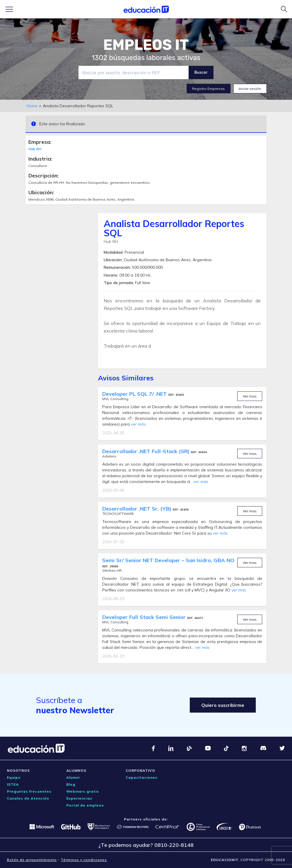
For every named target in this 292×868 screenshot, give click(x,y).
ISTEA (13, 784)
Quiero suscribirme (223, 705)
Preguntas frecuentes (29, 791)
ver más (138, 424)
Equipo (14, 777)
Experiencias (79, 798)
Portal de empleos (85, 805)
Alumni (73, 777)
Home (32, 106)
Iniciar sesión (250, 89)
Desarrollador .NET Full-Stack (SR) (147, 451)
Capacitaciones (142, 777)
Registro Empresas (208, 89)
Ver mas (250, 396)
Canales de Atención (28, 798)
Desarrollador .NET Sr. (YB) (137, 509)
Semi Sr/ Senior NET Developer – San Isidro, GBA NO (168, 560)
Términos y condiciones (84, 860)
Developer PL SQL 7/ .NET (135, 394)
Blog (71, 784)
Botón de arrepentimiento (32, 860)
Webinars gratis (83, 791)
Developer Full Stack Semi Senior (145, 617)
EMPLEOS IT (146, 45)
